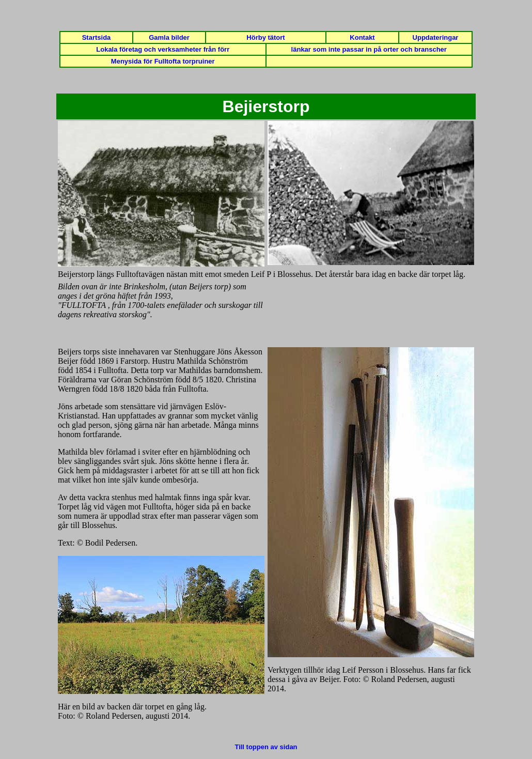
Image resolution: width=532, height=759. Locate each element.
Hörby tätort (265, 37)
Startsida (97, 37)
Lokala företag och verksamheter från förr (163, 49)
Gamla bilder (169, 37)
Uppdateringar (436, 37)
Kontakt (362, 37)
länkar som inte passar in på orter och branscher (369, 49)
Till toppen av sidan (266, 747)
